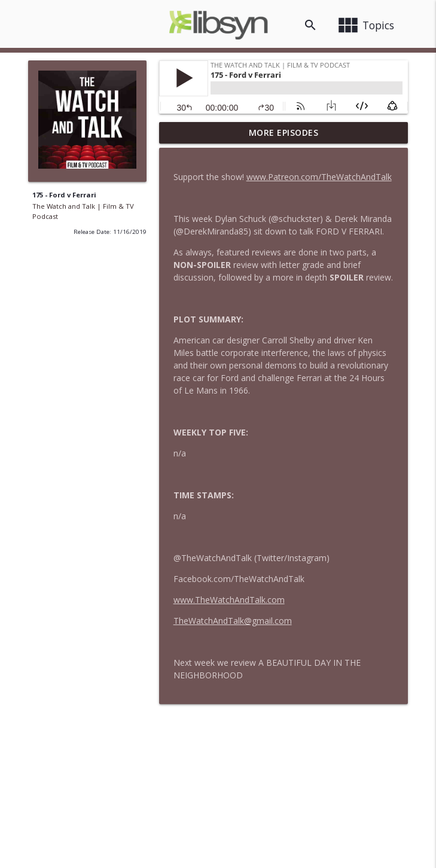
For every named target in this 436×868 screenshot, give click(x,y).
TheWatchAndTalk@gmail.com (233, 621)
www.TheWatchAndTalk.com (229, 600)
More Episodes (284, 133)
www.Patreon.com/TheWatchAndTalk (319, 177)
